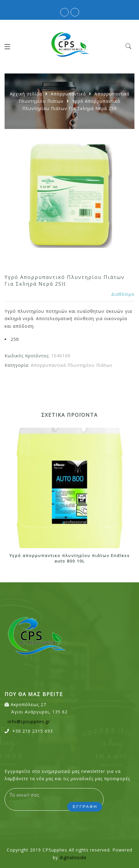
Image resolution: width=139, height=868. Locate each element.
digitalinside (73, 857)
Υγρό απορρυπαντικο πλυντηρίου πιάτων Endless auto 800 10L (70, 558)
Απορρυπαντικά (68, 94)
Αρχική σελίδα (26, 94)
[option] (69, 194)
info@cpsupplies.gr (29, 722)
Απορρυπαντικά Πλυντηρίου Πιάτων (72, 365)
